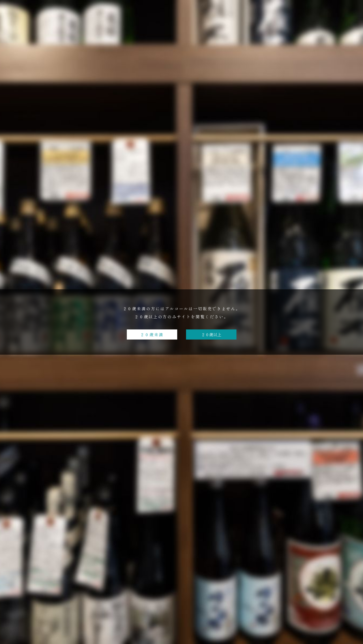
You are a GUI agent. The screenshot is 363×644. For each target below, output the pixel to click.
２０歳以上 (211, 334)
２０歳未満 (152, 334)
